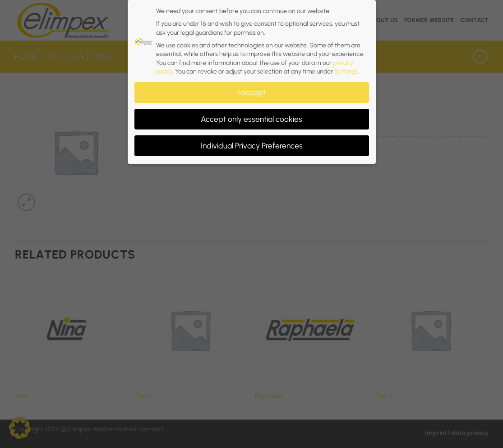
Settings (346, 68)
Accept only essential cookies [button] (251, 116)
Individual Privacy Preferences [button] (252, 142)
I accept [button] (251, 89)
